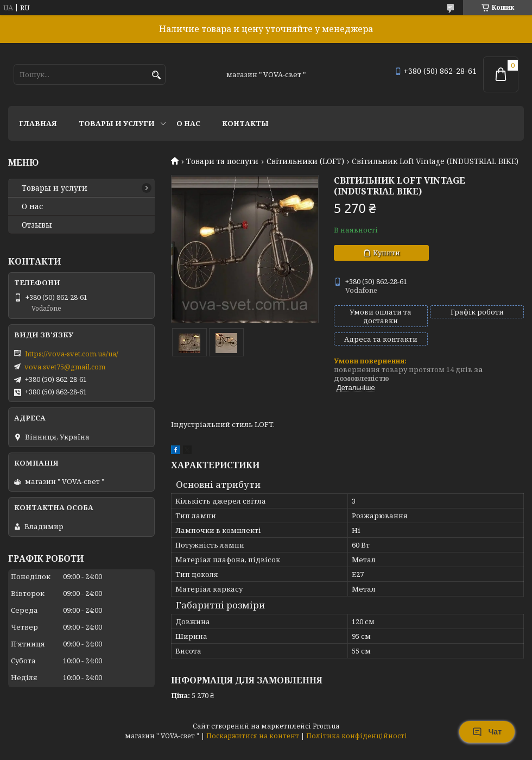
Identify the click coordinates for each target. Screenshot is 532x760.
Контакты (245, 123)
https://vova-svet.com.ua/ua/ (72, 354)
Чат (487, 732)
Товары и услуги (117, 123)
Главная (38, 123)
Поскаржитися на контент (253, 736)
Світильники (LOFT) (305, 161)
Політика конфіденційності (357, 736)
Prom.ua (326, 726)
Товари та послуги (222, 161)
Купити (387, 253)
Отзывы (37, 225)
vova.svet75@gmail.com (65, 367)
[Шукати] (156, 75)
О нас (188, 123)
